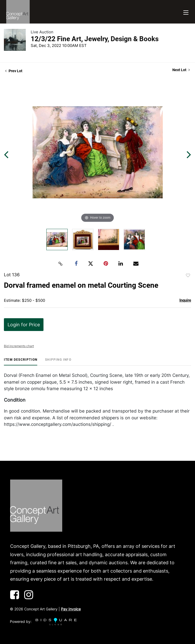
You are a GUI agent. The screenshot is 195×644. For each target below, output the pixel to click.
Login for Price (24, 325)
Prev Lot (14, 71)
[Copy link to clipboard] (60, 264)
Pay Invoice (71, 609)
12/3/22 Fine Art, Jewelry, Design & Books (95, 39)
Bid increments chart (19, 346)
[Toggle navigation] (186, 12)
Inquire (185, 300)
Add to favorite (188, 275)
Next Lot (181, 70)
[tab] (21, 362)
